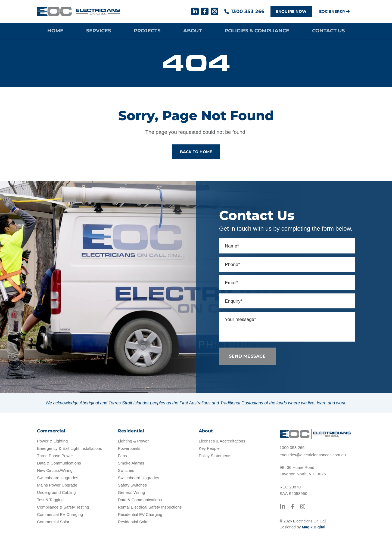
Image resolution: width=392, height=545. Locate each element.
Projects (147, 31)
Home (55, 31)
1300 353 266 (248, 11)
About (192, 31)
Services (99, 31)
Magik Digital (313, 527)
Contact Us (328, 31)
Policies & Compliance (257, 31)
